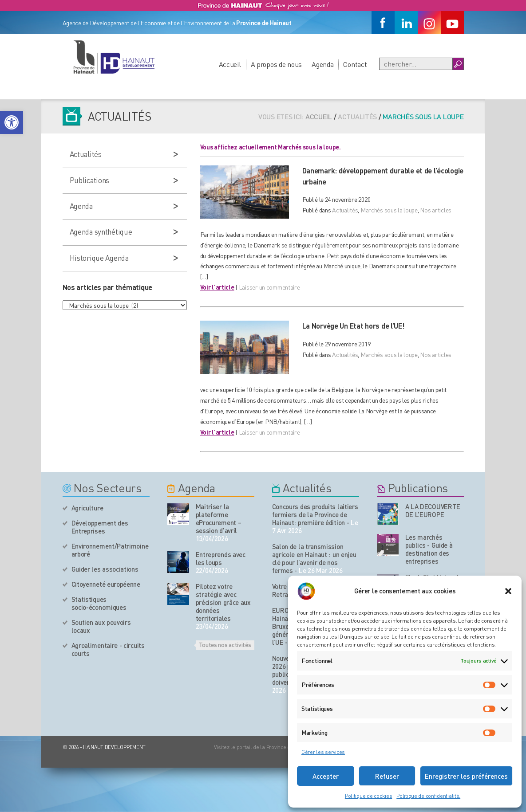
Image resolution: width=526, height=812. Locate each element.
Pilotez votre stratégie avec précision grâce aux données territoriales (223, 602)
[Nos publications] (388, 514)
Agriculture (87, 508)
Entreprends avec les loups (221, 558)
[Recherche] (416, 64)
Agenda (322, 64)
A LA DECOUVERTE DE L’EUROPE (433, 510)
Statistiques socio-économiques (99, 603)
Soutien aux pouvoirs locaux (101, 626)
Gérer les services (323, 752)
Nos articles (436, 210)
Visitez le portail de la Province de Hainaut (263, 747)
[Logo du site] (114, 57)
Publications (90, 180)
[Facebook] (383, 23)
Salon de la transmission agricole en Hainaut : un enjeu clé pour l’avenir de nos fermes (314, 558)
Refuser (387, 776)
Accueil (230, 64)
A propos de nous (277, 64)
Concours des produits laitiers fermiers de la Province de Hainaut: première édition (315, 514)
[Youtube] (452, 23)
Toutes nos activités (225, 644)
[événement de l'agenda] (178, 514)
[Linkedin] (406, 23)
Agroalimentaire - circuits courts (108, 649)
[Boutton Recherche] (458, 64)
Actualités (345, 210)
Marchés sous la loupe (389, 210)
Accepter (326, 776)
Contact (355, 64)
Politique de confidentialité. (428, 796)
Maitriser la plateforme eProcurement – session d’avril (219, 518)
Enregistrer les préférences (466, 776)
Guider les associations (105, 569)
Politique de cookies (368, 796)
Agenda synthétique (101, 231)
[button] (12, 122)
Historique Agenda (99, 258)
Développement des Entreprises (100, 527)
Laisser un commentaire (269, 287)
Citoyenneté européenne (106, 584)
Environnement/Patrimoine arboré (110, 550)
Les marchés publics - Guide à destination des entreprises (429, 549)
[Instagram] (429, 23)
